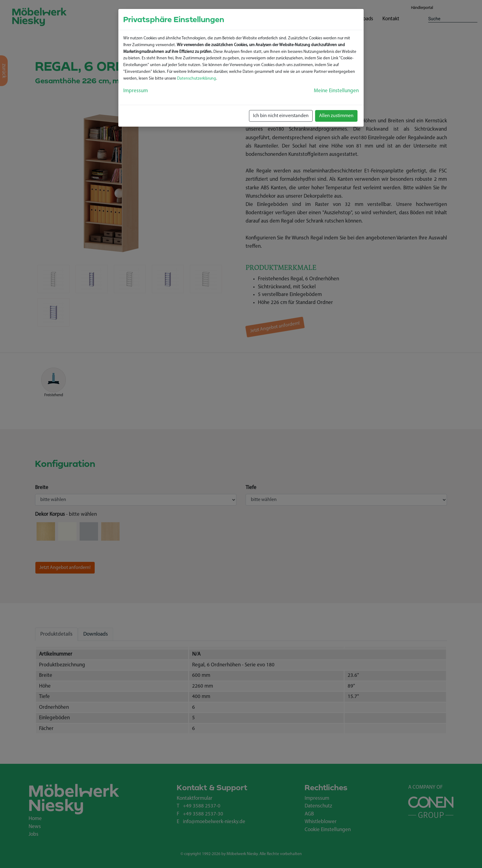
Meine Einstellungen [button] (336, 91)
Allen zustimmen (336, 116)
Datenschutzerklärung (197, 79)
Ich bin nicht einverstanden (281, 116)
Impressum (136, 91)
